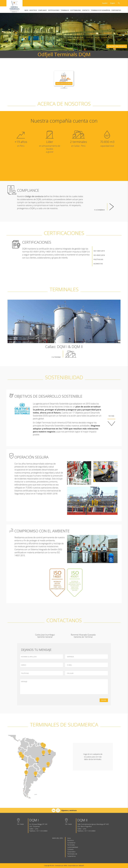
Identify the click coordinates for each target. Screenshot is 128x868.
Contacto (86, 10)
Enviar (104, 700)
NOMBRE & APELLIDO (29, 657)
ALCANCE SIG (98, 264)
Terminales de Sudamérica (100, 10)
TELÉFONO (25, 673)
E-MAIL (69, 665)
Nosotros (33, 10)
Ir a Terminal (64, 354)
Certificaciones (54, 10)
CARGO (24, 665)
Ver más (111, 420)
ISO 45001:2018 (99, 255)
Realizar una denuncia (117, 46)
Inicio (26, 10)
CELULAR (70, 673)
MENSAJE (24, 681)
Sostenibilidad (76, 10)
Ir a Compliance (104, 207)
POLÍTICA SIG (98, 259)
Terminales (65, 10)
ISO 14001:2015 (99, 251)
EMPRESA (70, 657)
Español (105, 3)
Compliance (42, 10)
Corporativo (116, 10)
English (113, 3)
